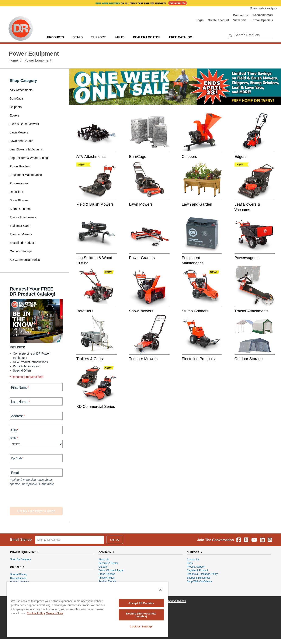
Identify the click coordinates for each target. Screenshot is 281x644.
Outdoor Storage (21, 251)
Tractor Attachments (23, 217)
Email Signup (21, 539)
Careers (103, 567)
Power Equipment (38, 60)
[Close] (160, 590)
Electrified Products (23, 243)
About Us (104, 560)
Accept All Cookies (141, 603)
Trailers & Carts (20, 226)
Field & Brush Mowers (25, 124)
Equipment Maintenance (26, 175)
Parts (190, 563)
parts (119, 37)
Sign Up (115, 540)
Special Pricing (19, 574)
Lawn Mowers (19, 132)
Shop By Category (20, 559)
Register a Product (197, 570)
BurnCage (16, 98)
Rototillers (16, 192)
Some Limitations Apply (263, 8)
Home (13, 60)
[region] (87, 609)
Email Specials (263, 20)
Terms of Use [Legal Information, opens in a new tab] (55, 613)
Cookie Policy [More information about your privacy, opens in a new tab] (36, 613)
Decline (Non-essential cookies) (141, 615)
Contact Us (241, 15)
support (98, 37)
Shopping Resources (199, 578)
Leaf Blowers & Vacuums (26, 149)
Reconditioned (18, 578)
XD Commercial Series (25, 260)
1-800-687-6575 (263, 15)
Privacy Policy (106, 578)
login (200, 20)
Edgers (14, 115)
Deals (78, 37)
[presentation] (36, 497)
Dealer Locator (147, 37)
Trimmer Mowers (21, 234)
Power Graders (20, 166)
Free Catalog (181, 37)
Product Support (196, 567)
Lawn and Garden (22, 141)
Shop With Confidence (199, 581)
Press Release (107, 574)
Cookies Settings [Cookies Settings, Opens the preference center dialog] (141, 626)
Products (55, 37)
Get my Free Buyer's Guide (36, 511)
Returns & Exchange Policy (202, 574)
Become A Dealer (108, 563)
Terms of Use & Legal (111, 570)
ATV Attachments (21, 90)
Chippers (16, 107)
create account (218, 20)
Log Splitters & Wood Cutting (29, 158)
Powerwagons (19, 183)
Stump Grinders (20, 209)
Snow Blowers (19, 200)
